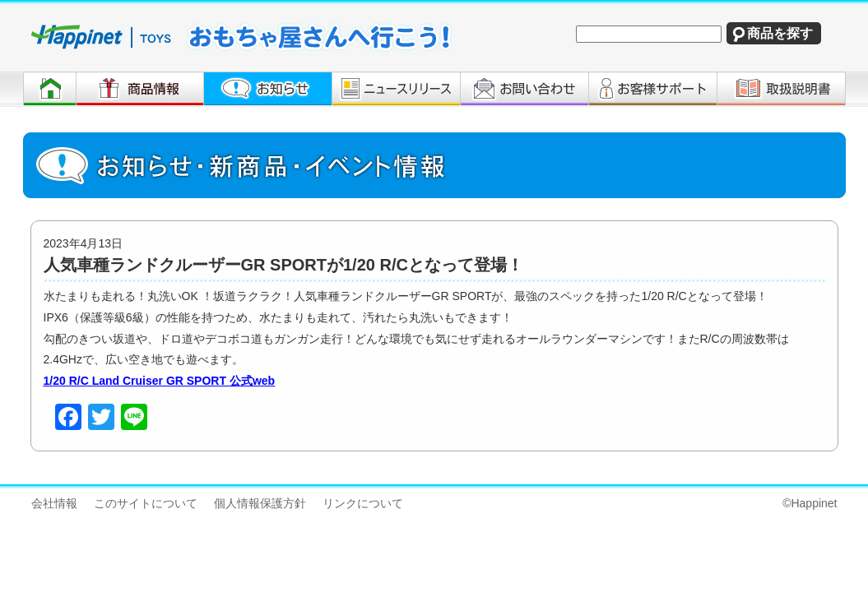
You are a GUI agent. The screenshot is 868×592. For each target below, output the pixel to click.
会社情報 (54, 503)
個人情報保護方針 (260, 503)
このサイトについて (146, 503)
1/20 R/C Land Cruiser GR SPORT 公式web (160, 381)
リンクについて (363, 503)
